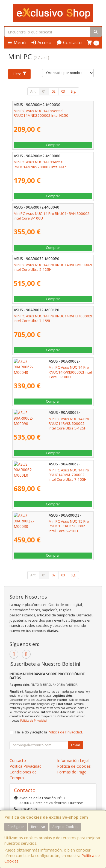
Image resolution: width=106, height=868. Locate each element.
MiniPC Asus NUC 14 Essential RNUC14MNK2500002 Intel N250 (41, 113)
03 (63, 91)
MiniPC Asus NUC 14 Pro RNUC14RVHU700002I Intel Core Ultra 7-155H (53, 318)
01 (44, 91)
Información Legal (73, 760)
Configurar (16, 827)
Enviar (76, 745)
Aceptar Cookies (65, 827)
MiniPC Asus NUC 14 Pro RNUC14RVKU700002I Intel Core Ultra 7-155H (53, 472)
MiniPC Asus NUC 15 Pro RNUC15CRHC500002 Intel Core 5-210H (53, 524)
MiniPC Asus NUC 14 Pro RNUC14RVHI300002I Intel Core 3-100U (52, 216)
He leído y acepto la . (49, 732)
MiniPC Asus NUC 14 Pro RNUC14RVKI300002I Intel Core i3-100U (52, 370)
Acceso (41, 42)
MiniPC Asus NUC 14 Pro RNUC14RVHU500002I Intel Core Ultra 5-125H (53, 267)
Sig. (73, 91)
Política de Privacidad (33, 721)
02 (54, 91)
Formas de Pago (72, 772)
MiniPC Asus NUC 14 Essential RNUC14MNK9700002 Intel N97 (40, 164)
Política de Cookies (74, 766)
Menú (16, 42)
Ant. (33, 91)
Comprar (53, 145)
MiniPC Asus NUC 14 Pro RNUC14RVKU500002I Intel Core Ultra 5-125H (53, 421)
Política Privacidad (26, 766)
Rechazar (38, 827)
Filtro (20, 74)
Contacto (69, 42)
